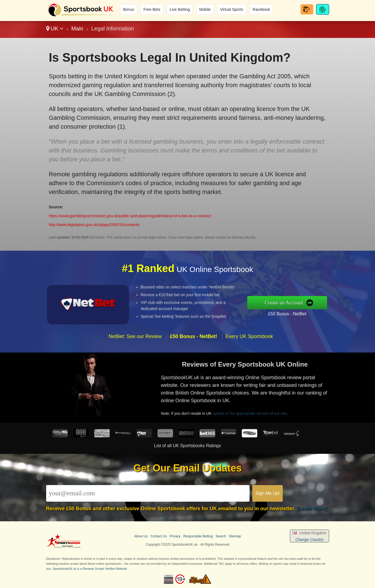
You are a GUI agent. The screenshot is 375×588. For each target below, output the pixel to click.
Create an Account (298, 302)
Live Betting (180, 9)
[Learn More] (312, 509)
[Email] (148, 493)
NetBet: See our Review (135, 349)
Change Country (310, 540)
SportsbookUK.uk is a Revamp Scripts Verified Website (90, 569)
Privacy (175, 536)
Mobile (205, 9)
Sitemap (235, 536)
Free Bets (152, 9)
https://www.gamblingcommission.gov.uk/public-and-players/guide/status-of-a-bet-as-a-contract (130, 216)
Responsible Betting (198, 536)
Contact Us (158, 536)
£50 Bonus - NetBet (300, 312)
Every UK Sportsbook (249, 349)
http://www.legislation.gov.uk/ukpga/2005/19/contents (94, 225)
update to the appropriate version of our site (262, 408)
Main (77, 29)
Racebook (261, 9)
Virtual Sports (232, 9)
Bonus (129, 9)
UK (55, 29)
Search (221, 536)
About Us (141, 536)
